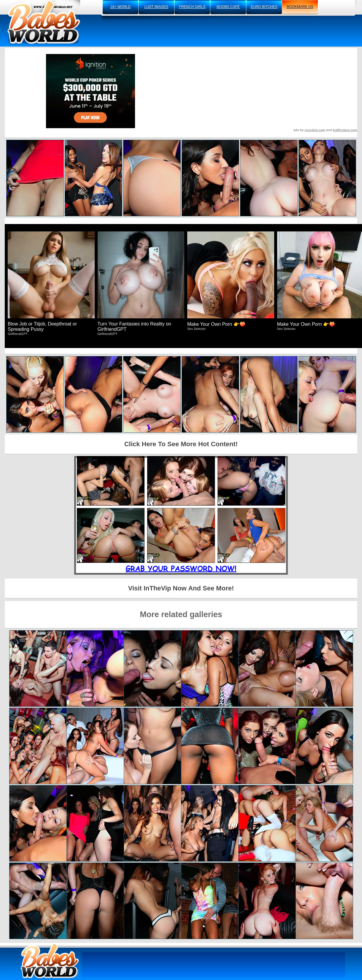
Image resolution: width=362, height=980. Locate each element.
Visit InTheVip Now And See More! (181, 588)
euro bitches (264, 7)
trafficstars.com (345, 130)
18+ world (120, 7)
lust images (156, 7)
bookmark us (300, 7)
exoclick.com (315, 130)
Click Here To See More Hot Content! (181, 444)
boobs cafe (228, 7)
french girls (192, 7)
